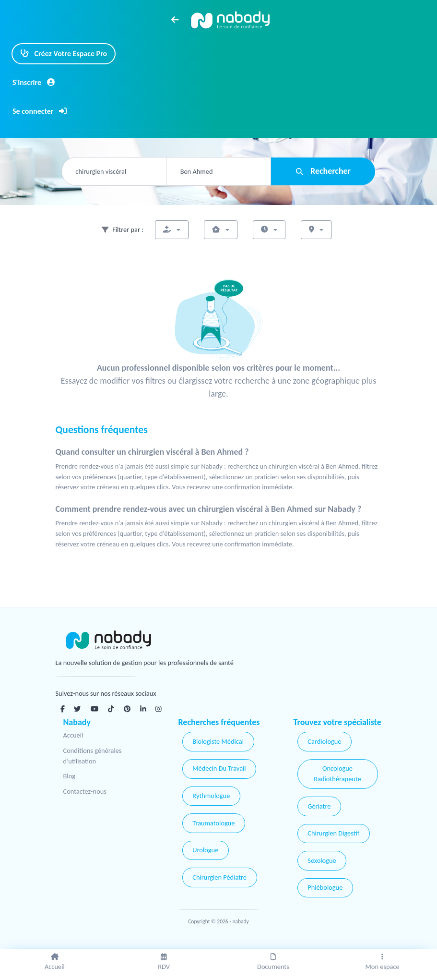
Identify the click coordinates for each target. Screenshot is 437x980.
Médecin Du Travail (219, 768)
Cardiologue (324, 741)
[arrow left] (175, 20)
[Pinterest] (127, 709)
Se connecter (40, 111)
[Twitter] (77, 709)
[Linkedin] (143, 709)
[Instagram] (159, 709)
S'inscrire (34, 82)
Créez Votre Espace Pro (64, 54)
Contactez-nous (85, 791)
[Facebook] (63, 709)
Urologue (205, 850)
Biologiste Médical (218, 741)
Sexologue (322, 860)
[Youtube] (94, 709)
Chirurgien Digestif (333, 833)
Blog (70, 776)
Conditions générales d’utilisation (93, 756)
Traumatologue (213, 823)
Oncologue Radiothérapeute (337, 774)
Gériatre (319, 806)
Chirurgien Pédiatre (219, 877)
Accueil (73, 735)
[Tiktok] (111, 709)
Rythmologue (211, 796)
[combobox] (114, 171)
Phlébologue (325, 887)
